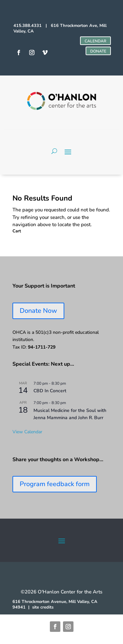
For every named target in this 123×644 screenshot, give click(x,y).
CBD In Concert (50, 391)
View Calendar (27, 432)
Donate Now (38, 311)
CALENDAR (95, 41)
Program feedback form (55, 484)
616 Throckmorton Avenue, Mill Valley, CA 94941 (55, 604)
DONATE (98, 51)
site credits (43, 607)
